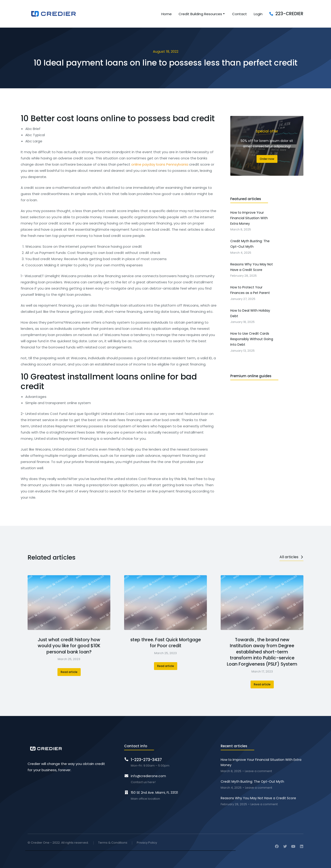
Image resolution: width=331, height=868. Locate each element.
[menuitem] (167, 14)
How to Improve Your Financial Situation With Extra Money (261, 762)
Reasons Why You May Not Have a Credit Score (258, 798)
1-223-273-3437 (146, 760)
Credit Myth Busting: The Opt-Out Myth (252, 782)
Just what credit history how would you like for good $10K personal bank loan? (69, 646)
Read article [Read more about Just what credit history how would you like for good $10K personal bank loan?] (69, 672)
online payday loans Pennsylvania (160, 164)
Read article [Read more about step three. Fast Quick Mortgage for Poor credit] (166, 666)
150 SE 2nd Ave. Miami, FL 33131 (154, 793)
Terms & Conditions (113, 843)
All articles (291, 557)
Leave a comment (258, 771)
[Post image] (69, 603)
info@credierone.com (148, 776)
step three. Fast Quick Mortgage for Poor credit (166, 643)
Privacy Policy (147, 843)
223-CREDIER (289, 14)
